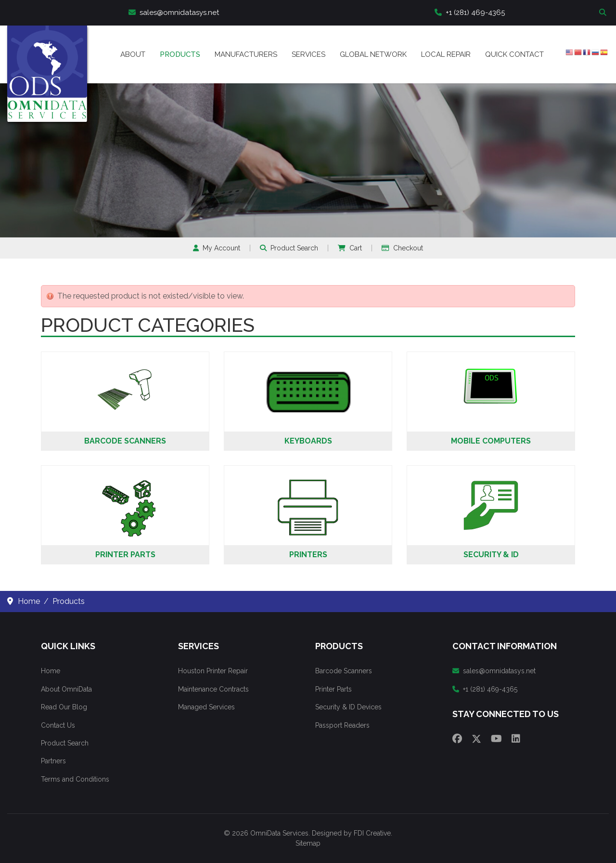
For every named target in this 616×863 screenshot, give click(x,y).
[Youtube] (496, 739)
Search (604, 13)
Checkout (402, 248)
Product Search (289, 248)
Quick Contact (514, 54)
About (133, 54)
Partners (53, 761)
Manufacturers (246, 54)
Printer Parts (125, 555)
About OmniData (66, 689)
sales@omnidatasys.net (174, 13)
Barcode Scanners (125, 441)
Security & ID (491, 555)
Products (180, 54)
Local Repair (446, 54)
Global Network (373, 54)
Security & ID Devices (348, 707)
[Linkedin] (516, 739)
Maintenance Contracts (213, 689)
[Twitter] (476, 739)
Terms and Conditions (75, 779)
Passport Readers (342, 725)
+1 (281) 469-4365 (470, 13)
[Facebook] (457, 739)
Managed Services (206, 707)
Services (308, 54)
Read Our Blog (64, 707)
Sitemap (308, 843)
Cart (350, 248)
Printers (308, 555)
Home (51, 671)
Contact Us (58, 725)
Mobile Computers (491, 441)
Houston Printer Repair (213, 671)
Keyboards (308, 441)
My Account (217, 248)
